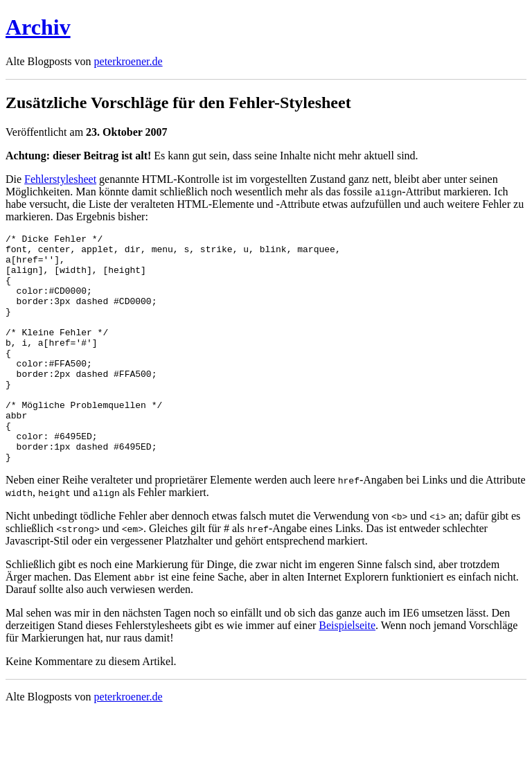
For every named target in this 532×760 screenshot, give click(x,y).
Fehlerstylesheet (60, 179)
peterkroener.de (128, 61)
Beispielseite (347, 671)
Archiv (38, 27)
